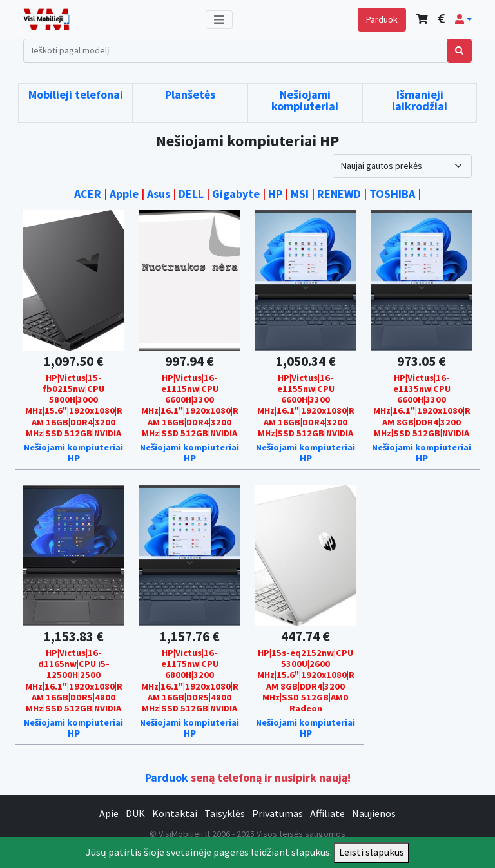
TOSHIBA (392, 194)
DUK (135, 813)
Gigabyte (236, 194)
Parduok (382, 19)
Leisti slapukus (372, 852)
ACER (88, 194)
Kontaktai (175, 813)
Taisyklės (225, 813)
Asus (159, 194)
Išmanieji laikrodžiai (420, 100)
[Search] (235, 51)
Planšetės (190, 94)
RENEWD (339, 194)
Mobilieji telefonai (76, 94)
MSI (300, 194)
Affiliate (327, 813)
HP (275, 194)
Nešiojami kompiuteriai (305, 100)
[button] (463, 19)
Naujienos (374, 813)
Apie (109, 813)
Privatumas (277, 813)
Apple (124, 194)
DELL (191, 194)
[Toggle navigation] (219, 20)
